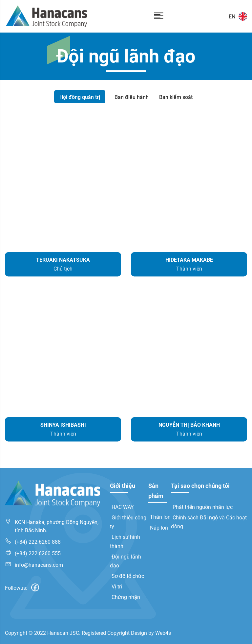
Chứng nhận (126, 597)
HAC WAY (123, 507)
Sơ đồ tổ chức (128, 576)
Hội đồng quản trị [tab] (80, 97)
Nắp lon (159, 528)
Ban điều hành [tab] (132, 97)
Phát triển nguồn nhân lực (203, 507)
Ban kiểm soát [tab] (176, 97)
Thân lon (160, 517)
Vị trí (117, 587)
